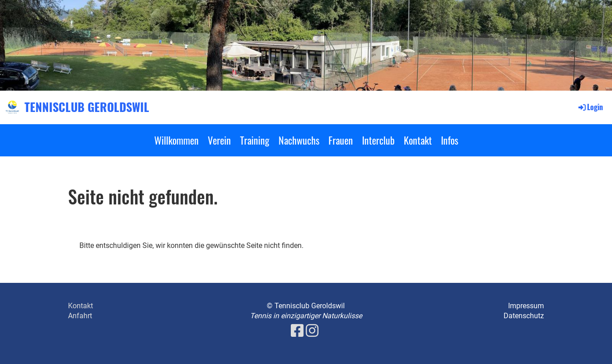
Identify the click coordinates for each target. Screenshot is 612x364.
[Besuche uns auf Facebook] (297, 331)
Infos (450, 140)
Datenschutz (524, 316)
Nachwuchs (299, 140)
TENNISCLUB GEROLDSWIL (87, 107)
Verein (219, 140)
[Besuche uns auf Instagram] (312, 331)
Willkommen (176, 140)
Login (590, 107)
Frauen (341, 140)
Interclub (378, 140)
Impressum (526, 306)
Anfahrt (80, 316)
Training (255, 140)
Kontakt (418, 140)
